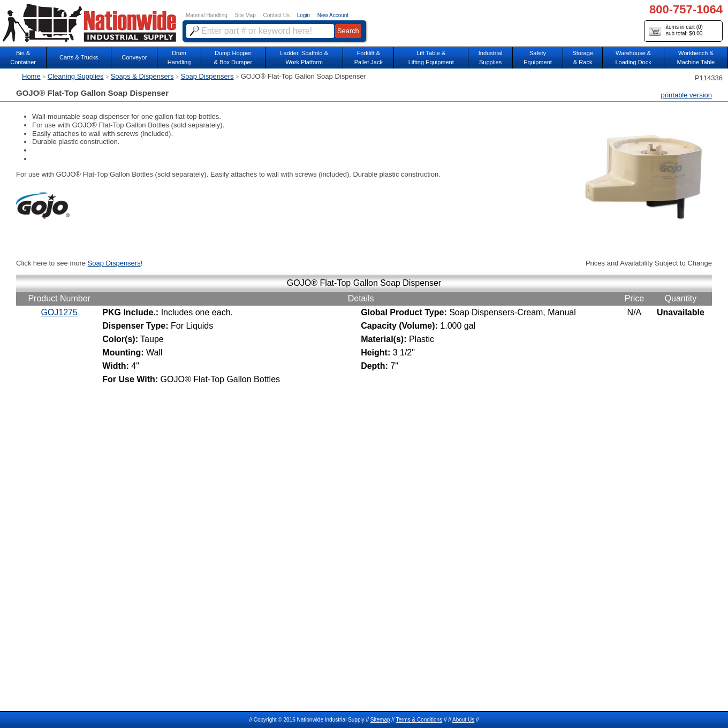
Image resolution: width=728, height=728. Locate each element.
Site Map (245, 15)
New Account (333, 15)
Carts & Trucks (79, 57)
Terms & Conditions (419, 720)
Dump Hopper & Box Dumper (233, 58)
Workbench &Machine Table (696, 58)
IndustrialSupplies (491, 58)
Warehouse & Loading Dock (633, 58)
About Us (463, 720)
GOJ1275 (59, 312)
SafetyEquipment (538, 58)
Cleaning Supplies (76, 76)
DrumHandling (179, 58)
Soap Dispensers (207, 76)
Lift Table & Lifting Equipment (431, 58)
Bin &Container (23, 58)
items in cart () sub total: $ (676, 31)
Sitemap (380, 720)
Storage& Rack (583, 58)
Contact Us (276, 15)
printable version (687, 95)
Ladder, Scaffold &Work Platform (304, 58)
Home (31, 76)
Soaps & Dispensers (142, 76)
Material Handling (207, 15)
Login (304, 15)
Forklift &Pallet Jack (369, 58)
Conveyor (134, 57)
